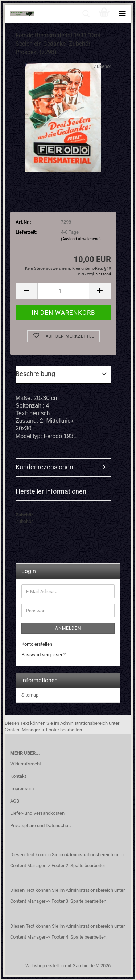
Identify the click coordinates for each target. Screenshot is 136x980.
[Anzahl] (63, 291)
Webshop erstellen (45, 966)
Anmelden (68, 628)
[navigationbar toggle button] (122, 14)
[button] (26, 291)
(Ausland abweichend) (81, 239)
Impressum (22, 789)
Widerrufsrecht (26, 764)
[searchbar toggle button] (86, 14)
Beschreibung (35, 374)
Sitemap (30, 695)
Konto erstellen (37, 644)
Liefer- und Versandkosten (37, 813)
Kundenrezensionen (44, 467)
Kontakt (18, 776)
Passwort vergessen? (44, 655)
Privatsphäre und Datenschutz (41, 826)
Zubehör (102, 66)
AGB (15, 801)
